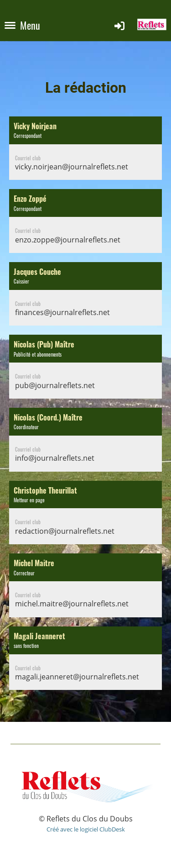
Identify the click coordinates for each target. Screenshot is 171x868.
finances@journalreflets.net (62, 312)
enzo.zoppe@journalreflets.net (68, 240)
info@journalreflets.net (55, 458)
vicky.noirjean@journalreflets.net (72, 167)
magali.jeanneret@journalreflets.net (77, 677)
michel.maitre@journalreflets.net (72, 604)
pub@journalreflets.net (55, 385)
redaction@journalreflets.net (65, 531)
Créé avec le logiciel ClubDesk (86, 829)
